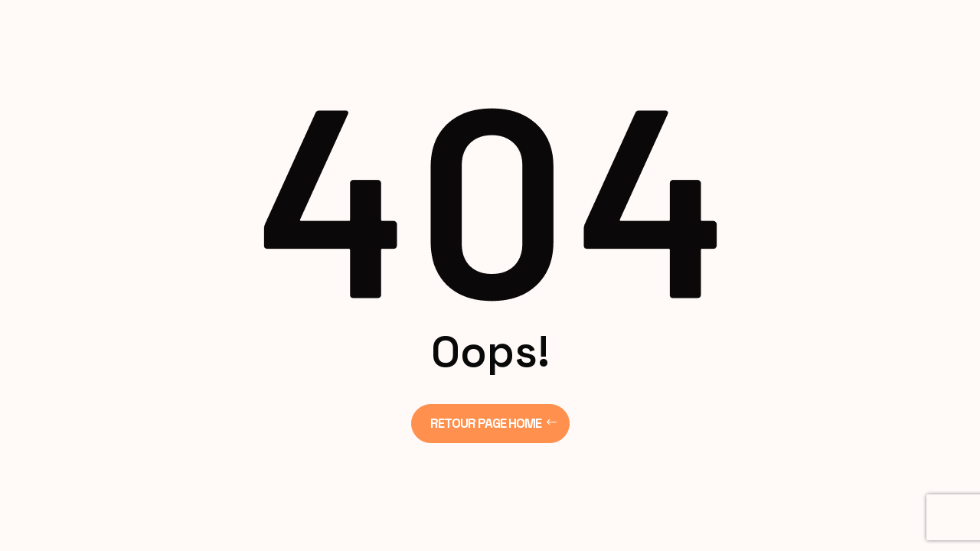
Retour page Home (486, 423)
